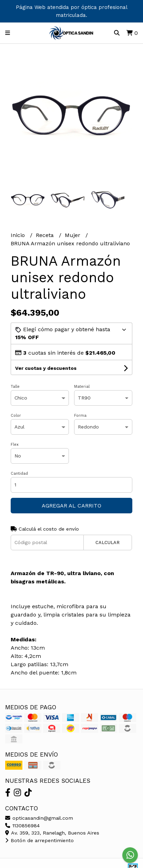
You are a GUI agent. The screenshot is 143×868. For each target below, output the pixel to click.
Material (82, 387)
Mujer (73, 235)
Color (16, 416)
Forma (80, 416)
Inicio (19, 235)
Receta (46, 235)
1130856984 (22, 826)
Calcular (108, 542)
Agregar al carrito (71, 506)
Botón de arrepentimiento (39, 840)
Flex (15, 445)
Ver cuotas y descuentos (46, 368)
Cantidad (19, 474)
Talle (15, 387)
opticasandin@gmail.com (39, 818)
